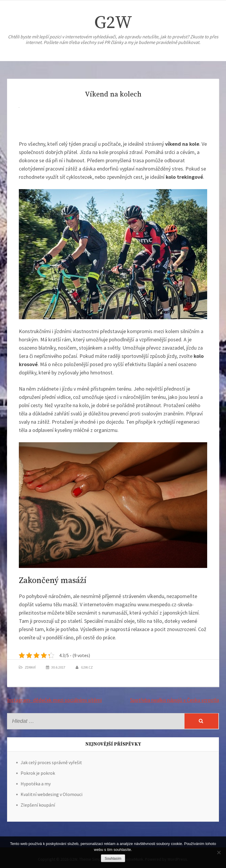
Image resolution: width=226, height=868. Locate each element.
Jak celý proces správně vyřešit (51, 762)
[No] (219, 852)
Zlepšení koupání (38, 805)
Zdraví (30, 667)
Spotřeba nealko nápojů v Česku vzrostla (175, 700)
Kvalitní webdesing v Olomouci (51, 794)
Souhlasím (113, 859)
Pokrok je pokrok (38, 773)
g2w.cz (87, 667)
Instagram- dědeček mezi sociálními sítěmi (54, 700)
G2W (113, 23)
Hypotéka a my (36, 784)
